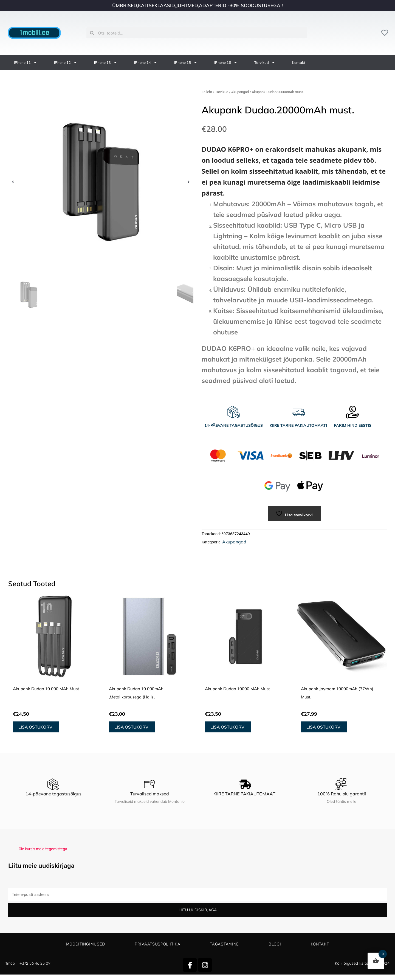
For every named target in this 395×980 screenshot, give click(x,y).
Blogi (275, 944)
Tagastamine (224, 944)
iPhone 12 (66, 63)
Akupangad (240, 92)
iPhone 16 (226, 63)
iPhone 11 (26, 63)
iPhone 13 (106, 63)
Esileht (207, 92)
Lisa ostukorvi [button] (36, 728)
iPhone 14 (146, 63)
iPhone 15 (186, 63)
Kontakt (299, 62)
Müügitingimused (86, 944)
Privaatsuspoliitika (157, 944)
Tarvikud (265, 63)
